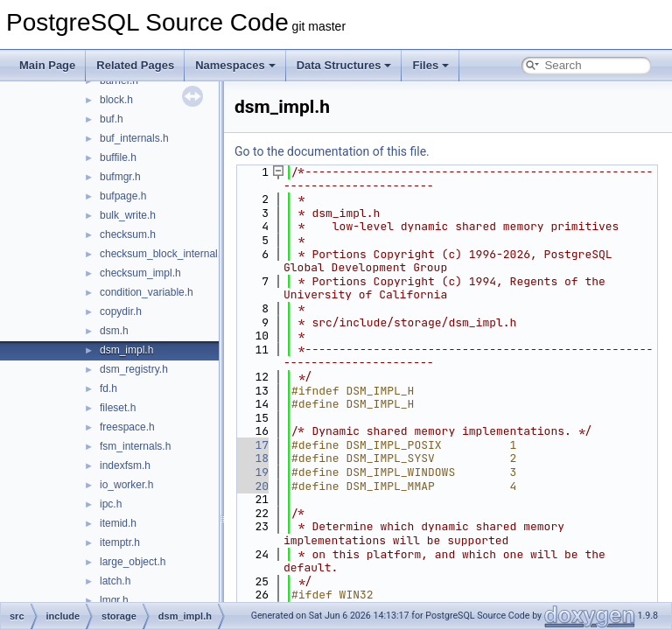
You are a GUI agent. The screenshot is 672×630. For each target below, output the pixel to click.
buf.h (112, 119)
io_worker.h (126, 485)
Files (430, 65)
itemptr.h (120, 542)
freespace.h (127, 427)
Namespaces (235, 65)
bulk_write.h (128, 215)
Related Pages (135, 65)
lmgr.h (114, 600)
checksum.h (128, 234)
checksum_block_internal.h (163, 254)
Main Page (47, 65)
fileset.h (118, 408)
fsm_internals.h (135, 446)
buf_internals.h (134, 138)
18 (252, 458)
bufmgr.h (120, 177)
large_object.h (133, 562)
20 (252, 486)
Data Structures (344, 65)
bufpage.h (123, 196)
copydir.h (121, 311)
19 (252, 472)
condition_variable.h (147, 292)
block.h (116, 100)
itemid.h (118, 523)
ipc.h (111, 504)
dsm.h (114, 331)
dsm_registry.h (134, 369)
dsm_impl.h (126, 350)
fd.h (108, 388)
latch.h (115, 581)
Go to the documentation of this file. (332, 151)
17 (252, 445)
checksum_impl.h (140, 273)
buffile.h (118, 157)
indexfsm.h (125, 465)
